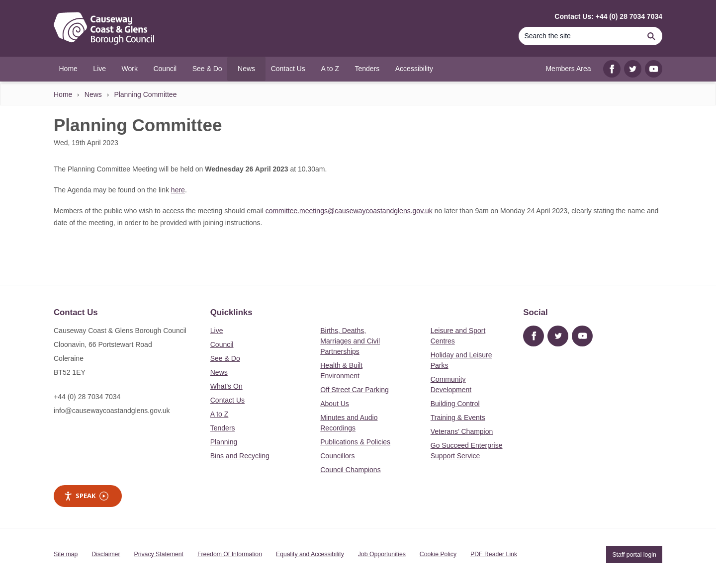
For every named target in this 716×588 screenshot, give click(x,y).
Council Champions (350, 470)
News (93, 94)
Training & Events (458, 418)
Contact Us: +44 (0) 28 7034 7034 (608, 16)
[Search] (579, 36)
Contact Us (227, 400)
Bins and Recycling (240, 456)
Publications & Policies (355, 442)
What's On (226, 386)
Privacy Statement (159, 554)
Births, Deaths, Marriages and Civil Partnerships (350, 341)
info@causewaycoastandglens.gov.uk (112, 411)
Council (222, 344)
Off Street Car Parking (354, 390)
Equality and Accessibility (310, 554)
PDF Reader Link (494, 554)
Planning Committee (145, 94)
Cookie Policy (438, 554)
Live (217, 331)
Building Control (455, 404)
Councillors (337, 456)
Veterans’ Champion (462, 431)
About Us (335, 404)
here (178, 190)
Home (63, 94)
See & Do (225, 358)
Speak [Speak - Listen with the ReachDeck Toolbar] (86, 496)
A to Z (220, 414)
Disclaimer (106, 554)
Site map (66, 554)
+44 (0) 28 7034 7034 (87, 397)
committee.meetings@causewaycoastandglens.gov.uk (349, 211)
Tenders (223, 428)
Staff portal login (634, 554)
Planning (224, 442)
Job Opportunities (382, 554)
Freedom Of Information (230, 554)
